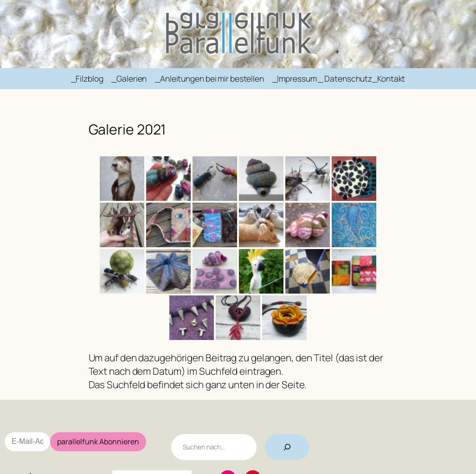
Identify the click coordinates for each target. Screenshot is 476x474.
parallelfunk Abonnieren (98, 442)
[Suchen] (287, 447)
